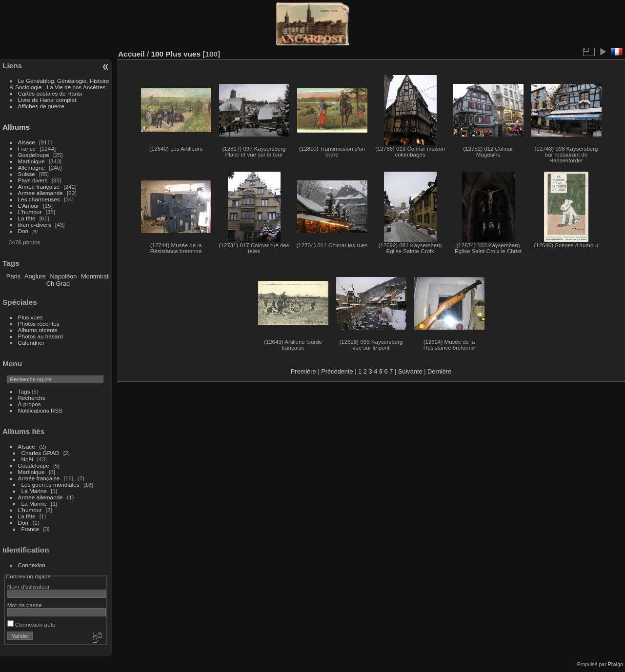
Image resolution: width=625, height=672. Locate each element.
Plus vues (30, 317)
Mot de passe (25, 605)
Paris (13, 276)
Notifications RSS (40, 410)
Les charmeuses (39, 199)
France (27, 148)
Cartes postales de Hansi (50, 93)
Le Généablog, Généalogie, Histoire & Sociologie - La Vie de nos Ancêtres (60, 84)
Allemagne (32, 168)
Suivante (410, 371)
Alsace (27, 142)
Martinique (31, 161)
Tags (24, 391)
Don (23, 231)
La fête (27, 218)
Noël (27, 459)
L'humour (30, 212)
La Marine (34, 491)
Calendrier (31, 343)
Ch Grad (58, 284)
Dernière (439, 371)
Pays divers (33, 180)
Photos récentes (39, 324)
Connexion (32, 565)
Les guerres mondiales (50, 484)
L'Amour (29, 206)
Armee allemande (40, 193)
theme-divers (35, 225)
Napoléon (64, 276)
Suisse (27, 174)
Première (303, 371)
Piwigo (615, 664)
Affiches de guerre (41, 106)
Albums (16, 127)
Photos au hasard (40, 336)
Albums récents (38, 330)
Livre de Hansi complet (47, 100)
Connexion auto (31, 624)
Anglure (35, 276)
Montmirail (95, 276)
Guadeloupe (34, 155)
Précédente (337, 371)
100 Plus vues (176, 54)
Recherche (32, 398)
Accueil (131, 54)
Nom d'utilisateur (29, 586)
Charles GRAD (40, 453)
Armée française (39, 187)
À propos (30, 404)
